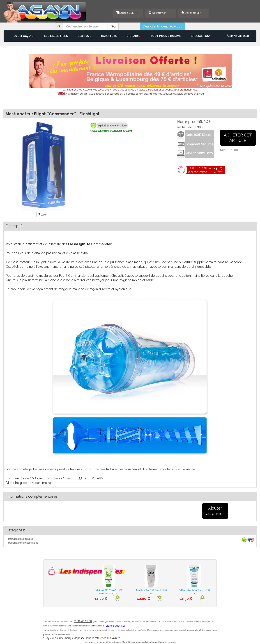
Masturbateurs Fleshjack (20, 539)
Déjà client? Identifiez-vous (162, 26)
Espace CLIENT (127, 13)
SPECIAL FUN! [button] (202, 36)
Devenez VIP (191, 13)
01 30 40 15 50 (238, 36)
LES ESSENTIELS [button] (57, 36)
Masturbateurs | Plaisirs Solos (23, 543)
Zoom (43, 215)
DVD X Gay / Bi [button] (25, 36)
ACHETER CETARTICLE (238, 138)
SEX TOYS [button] (86, 36)
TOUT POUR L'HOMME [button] (167, 36)
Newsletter (157, 13)
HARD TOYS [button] (110, 36)
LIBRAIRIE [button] (135, 36)
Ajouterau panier (215, 511)
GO (113, 26)
